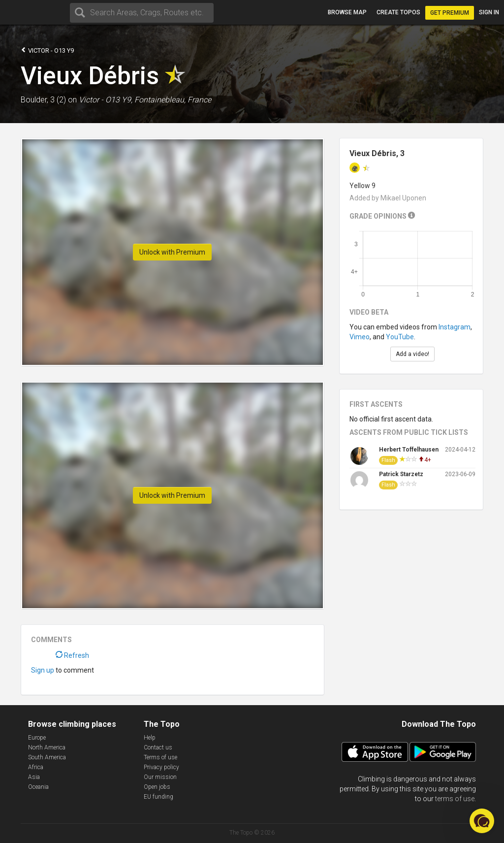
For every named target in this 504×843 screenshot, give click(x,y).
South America (47, 757)
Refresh (72, 655)
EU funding (158, 797)
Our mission (160, 777)
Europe (37, 738)
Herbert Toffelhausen (409, 450)
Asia (34, 777)
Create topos (398, 12)
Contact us (158, 747)
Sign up (43, 670)
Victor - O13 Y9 (47, 50)
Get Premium (450, 13)
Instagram (455, 327)
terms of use (455, 799)
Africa (36, 767)
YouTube (400, 337)
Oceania (38, 787)
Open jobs (157, 787)
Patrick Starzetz (401, 474)
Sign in (489, 12)
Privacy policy (161, 767)
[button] (482, 821)
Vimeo (360, 337)
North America (47, 747)
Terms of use (160, 757)
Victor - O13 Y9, (106, 100)
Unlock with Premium (172, 252)
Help (150, 738)
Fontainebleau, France (173, 100)
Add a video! (412, 354)
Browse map (347, 12)
